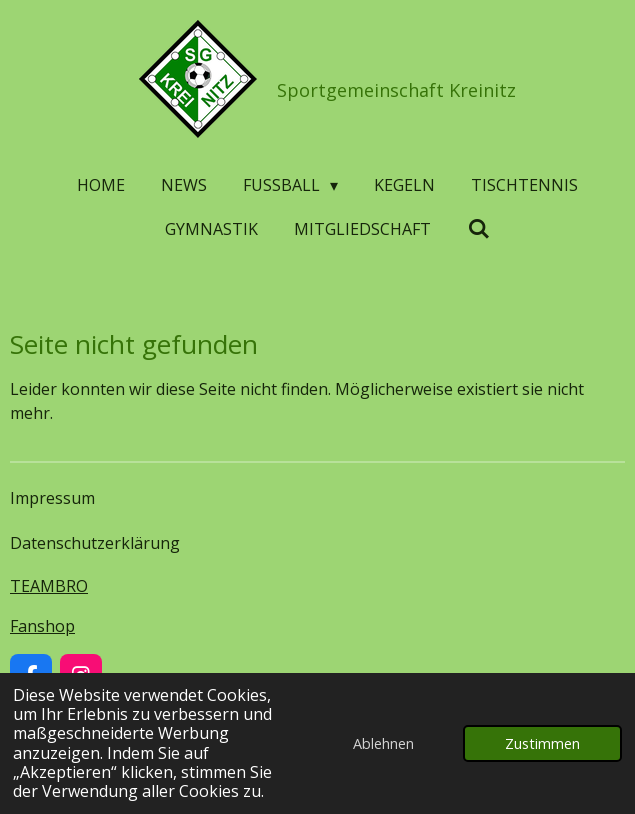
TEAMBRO (49, 586)
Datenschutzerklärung (95, 543)
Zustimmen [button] (542, 743)
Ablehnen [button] (383, 743)
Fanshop (42, 626)
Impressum (52, 498)
